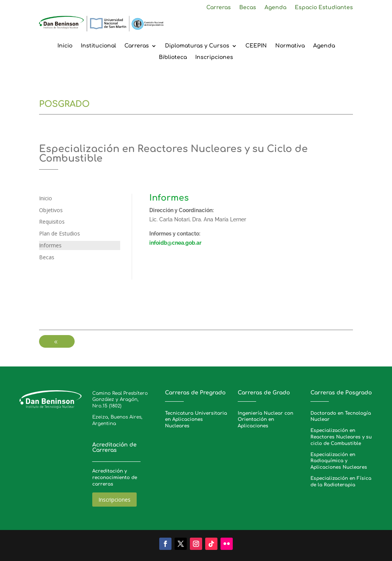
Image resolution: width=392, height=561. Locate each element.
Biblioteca (173, 57)
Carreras (219, 8)
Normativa (290, 46)
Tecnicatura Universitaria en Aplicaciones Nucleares (196, 420)
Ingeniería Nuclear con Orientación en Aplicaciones (265, 420)
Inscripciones (214, 57)
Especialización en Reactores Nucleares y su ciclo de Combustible (341, 437)
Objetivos (51, 210)
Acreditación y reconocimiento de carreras (115, 478)
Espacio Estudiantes (324, 8)
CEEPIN (256, 46)
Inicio (65, 46)
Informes (50, 245)
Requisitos (52, 222)
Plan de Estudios (60, 233)
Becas (248, 8)
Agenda (275, 8)
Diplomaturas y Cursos (197, 46)
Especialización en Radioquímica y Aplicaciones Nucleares (339, 461)
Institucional (98, 46)
